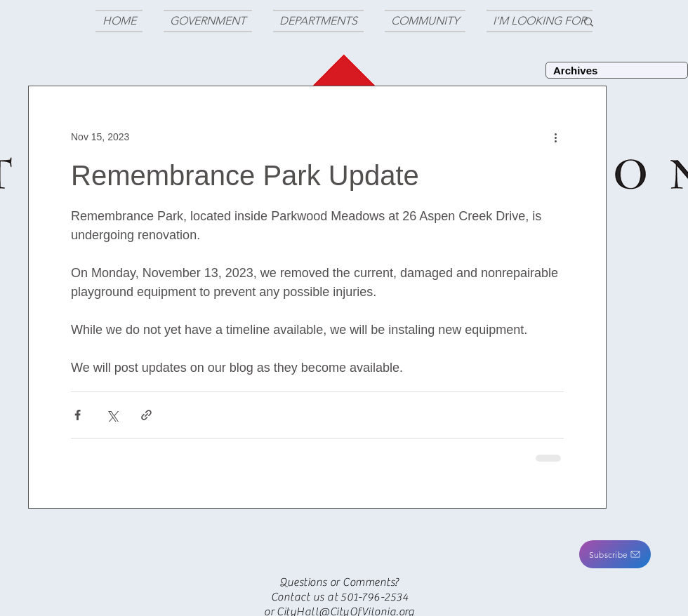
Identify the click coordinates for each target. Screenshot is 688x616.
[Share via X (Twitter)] (112, 415)
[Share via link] (146, 415)
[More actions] (555, 137)
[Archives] (617, 70)
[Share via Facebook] (78, 415)
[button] (615, 554)
